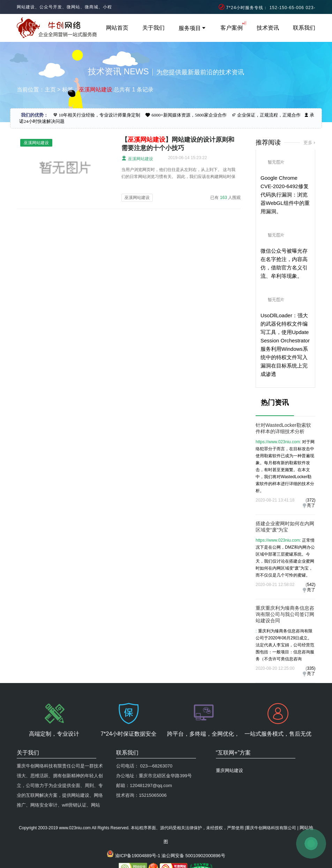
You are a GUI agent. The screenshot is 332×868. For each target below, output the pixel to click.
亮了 (311, 505)
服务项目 (193, 28)
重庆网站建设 (229, 770)
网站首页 (117, 28)
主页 (50, 90)
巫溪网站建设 (137, 158)
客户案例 (232, 28)
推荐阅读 (268, 142)
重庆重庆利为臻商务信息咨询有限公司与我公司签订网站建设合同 (285, 614)
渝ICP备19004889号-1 (138, 856)
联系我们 (304, 28)
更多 (308, 143)
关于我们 (153, 28)
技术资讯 (268, 28)
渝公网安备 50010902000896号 (193, 856)
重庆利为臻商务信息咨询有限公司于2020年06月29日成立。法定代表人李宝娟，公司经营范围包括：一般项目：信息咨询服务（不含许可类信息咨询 (285, 645)
